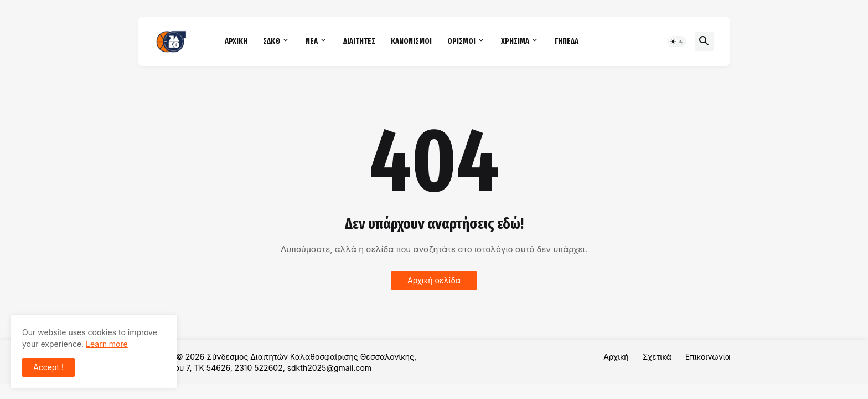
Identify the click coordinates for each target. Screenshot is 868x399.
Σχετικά (657, 357)
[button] (677, 42)
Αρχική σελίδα (434, 280)
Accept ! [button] (48, 367)
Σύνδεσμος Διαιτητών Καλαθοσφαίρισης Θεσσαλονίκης (310, 357)
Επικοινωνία (708, 357)
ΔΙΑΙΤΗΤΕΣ (359, 41)
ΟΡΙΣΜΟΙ (461, 41)
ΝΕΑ (312, 41)
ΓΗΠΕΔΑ (567, 41)
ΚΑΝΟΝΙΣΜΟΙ (411, 41)
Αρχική (616, 357)
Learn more (107, 344)
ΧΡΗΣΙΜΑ (515, 41)
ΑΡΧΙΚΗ (236, 41)
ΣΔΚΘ (272, 41)
